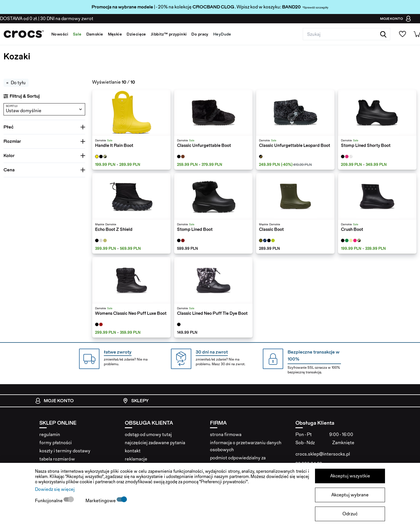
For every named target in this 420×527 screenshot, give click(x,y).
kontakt (133, 451)
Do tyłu (16, 83)
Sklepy (135, 401)
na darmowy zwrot (67, 19)
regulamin (50, 434)
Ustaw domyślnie (24, 111)
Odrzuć (350, 514)
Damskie (95, 34)
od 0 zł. (19, 19)
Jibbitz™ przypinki (169, 34)
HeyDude (222, 34)
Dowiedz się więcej (55, 489)
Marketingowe (101, 501)
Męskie (115, 34)
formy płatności (56, 443)
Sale (77, 34)
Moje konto (54, 401)
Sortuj (12, 106)
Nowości (60, 34)
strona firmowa (226, 434)
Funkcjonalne (49, 501)
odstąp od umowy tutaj (148, 434)
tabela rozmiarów (57, 459)
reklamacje (136, 459)
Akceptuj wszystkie (350, 476)
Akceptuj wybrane (350, 495)
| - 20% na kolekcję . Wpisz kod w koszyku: (187, 7)
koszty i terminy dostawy (65, 451)
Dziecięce (136, 34)
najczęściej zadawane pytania (155, 443)
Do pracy (200, 34)
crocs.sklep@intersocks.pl (323, 454)
